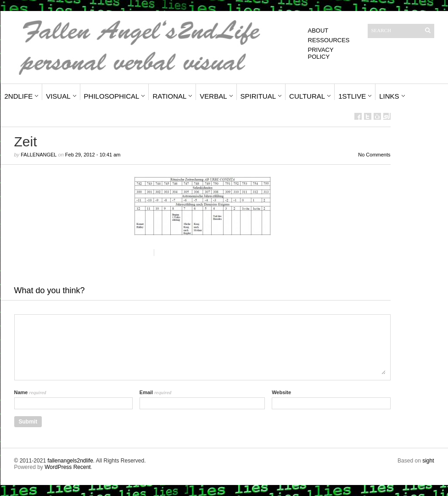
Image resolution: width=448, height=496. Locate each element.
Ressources (329, 40)
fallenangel (39, 155)
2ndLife (19, 96)
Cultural (307, 96)
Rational (169, 96)
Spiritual (258, 96)
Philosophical (112, 96)
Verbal (213, 96)
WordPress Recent (67, 467)
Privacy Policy (321, 53)
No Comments (374, 155)
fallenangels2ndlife (70, 461)
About (318, 31)
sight (428, 461)
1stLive (352, 96)
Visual (58, 96)
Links (389, 96)
